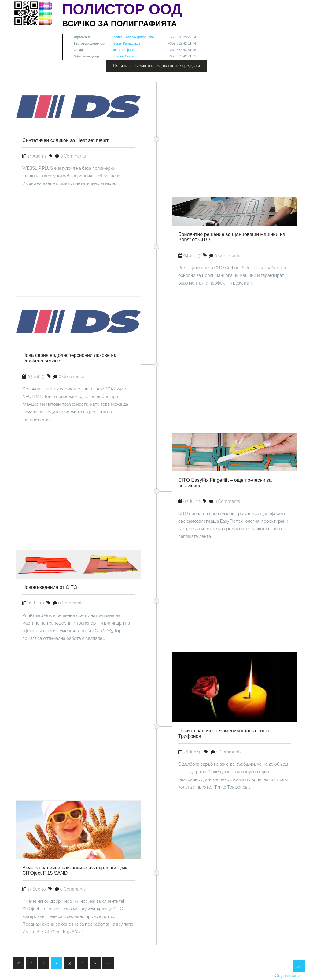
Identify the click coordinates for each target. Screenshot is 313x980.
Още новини (287, 976)
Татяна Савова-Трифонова (133, 37)
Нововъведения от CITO (50, 587)
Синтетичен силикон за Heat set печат (65, 140)
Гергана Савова (124, 56)
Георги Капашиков (126, 43)
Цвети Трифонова (125, 50)
